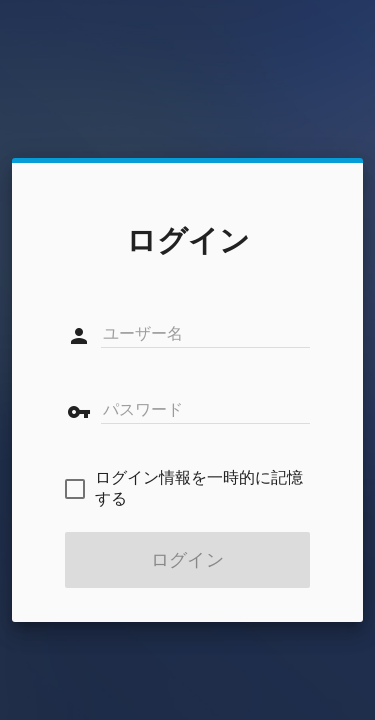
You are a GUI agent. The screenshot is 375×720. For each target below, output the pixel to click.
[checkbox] (187, 489)
